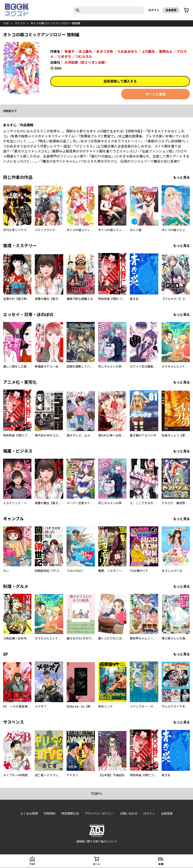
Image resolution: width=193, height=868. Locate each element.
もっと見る (181, 177)
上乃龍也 (148, 52)
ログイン (154, 10)
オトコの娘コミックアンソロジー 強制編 (55, 23)
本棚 (161, 864)
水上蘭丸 (85, 52)
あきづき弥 (105, 52)
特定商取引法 (70, 813)
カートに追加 (156, 94)
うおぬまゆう (127, 52)
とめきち (64, 57)
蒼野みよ (166, 52)
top (6, 23)
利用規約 (50, 813)
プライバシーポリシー (99, 813)
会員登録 (171, 10)
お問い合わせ (129, 813)
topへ (97, 794)
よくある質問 (29, 813)
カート (96, 864)
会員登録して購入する (120, 81)
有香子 (69, 52)
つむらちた (84, 57)
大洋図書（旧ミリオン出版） (86, 62)
